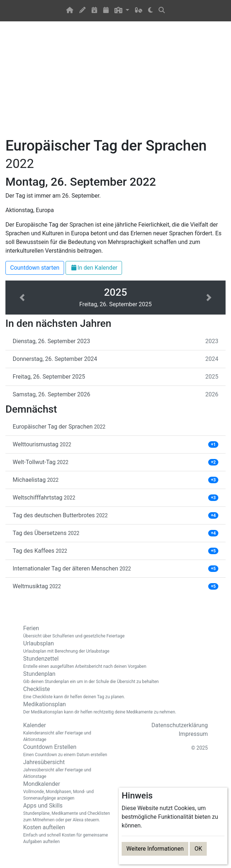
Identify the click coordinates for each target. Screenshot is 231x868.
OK (198, 849)
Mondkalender (67, 791)
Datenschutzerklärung (180, 725)
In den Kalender (94, 268)
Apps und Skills (67, 813)
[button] (122, 11)
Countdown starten (35, 268)
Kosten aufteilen (67, 834)
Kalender (67, 732)
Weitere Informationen (155, 849)
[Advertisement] (115, 84)
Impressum (194, 734)
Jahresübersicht (67, 769)
